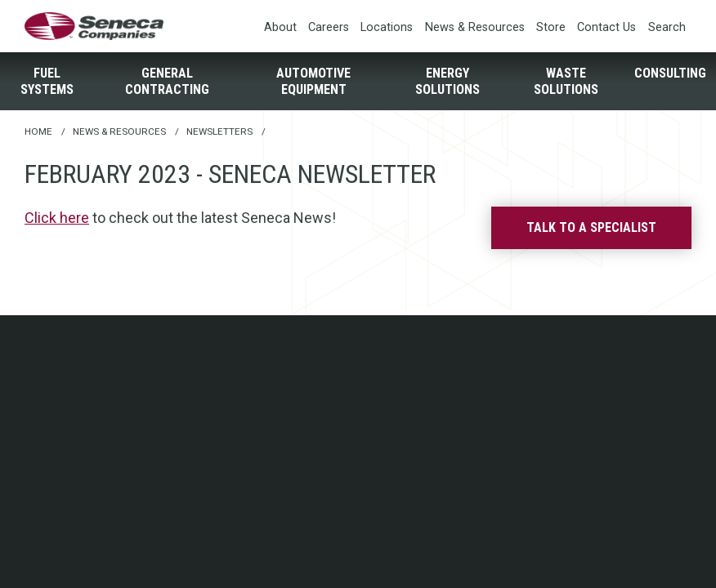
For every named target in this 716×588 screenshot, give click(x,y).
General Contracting (167, 81)
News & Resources (475, 27)
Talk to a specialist (591, 227)
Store (551, 27)
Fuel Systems (47, 81)
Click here (57, 218)
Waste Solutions (566, 81)
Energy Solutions (447, 81)
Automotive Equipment (313, 81)
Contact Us (606, 27)
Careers (329, 27)
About (280, 27)
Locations (387, 27)
